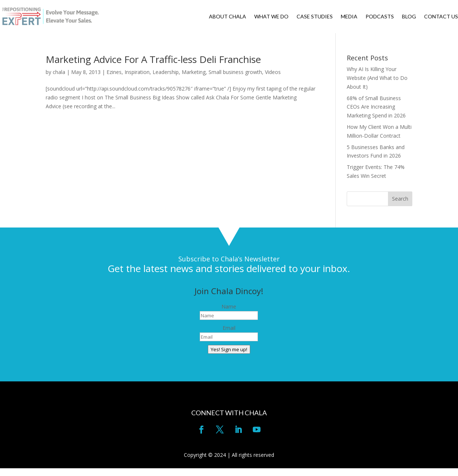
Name (229, 306)
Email (229, 328)
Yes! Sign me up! (229, 349)
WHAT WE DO (271, 17)
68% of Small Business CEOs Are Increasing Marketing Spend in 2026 (376, 107)
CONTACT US (441, 17)
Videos (273, 72)
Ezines (114, 72)
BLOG (409, 17)
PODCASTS (380, 17)
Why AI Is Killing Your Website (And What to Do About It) (377, 78)
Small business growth (235, 72)
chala (59, 72)
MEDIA (349, 17)
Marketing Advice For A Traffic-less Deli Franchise (153, 59)
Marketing (194, 72)
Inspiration (137, 72)
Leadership (166, 72)
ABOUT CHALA (228, 17)
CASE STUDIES (315, 17)
